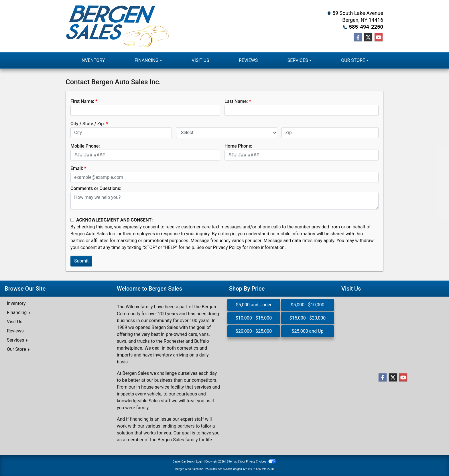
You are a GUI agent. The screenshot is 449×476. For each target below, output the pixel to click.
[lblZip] (330, 133)
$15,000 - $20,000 (308, 318)
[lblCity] (121, 133)
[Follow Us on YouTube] (379, 38)
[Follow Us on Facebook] (358, 38)
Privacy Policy (227, 247)
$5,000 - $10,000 (308, 305)
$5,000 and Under (254, 305)
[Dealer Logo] (117, 26)
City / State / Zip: (88, 124)
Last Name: (236, 101)
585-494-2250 (366, 27)
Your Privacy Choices (258, 462)
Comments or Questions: (96, 188)
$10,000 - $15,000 (254, 318)
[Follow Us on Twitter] (368, 38)
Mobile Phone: (85, 146)
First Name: (82, 101)
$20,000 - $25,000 (254, 331)
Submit (81, 261)
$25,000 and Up (308, 331)
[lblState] (227, 133)
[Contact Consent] (72, 220)
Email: (77, 168)
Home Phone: (238, 146)
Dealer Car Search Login (188, 462)
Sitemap (232, 462)
